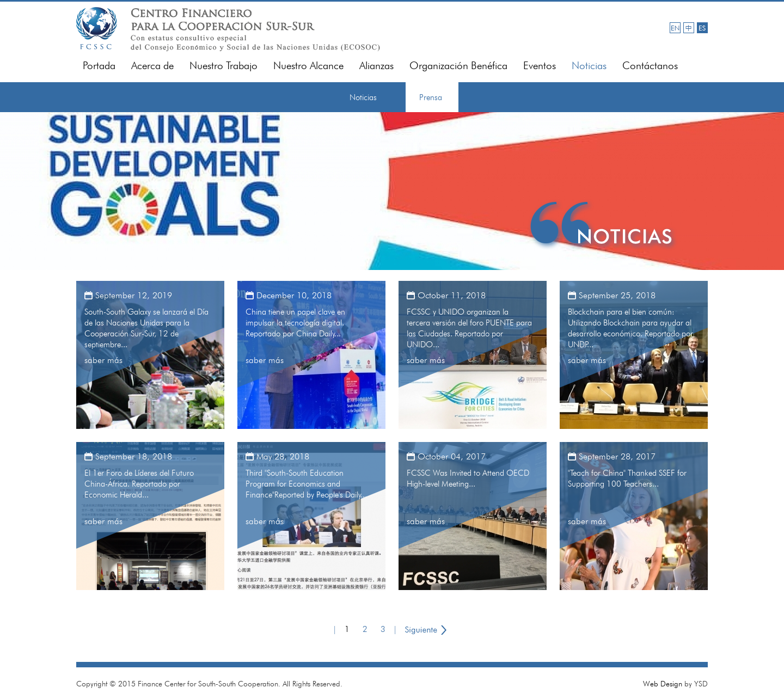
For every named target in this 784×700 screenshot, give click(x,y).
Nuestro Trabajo (223, 66)
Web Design (663, 684)
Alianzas (376, 66)
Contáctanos (650, 66)
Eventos (540, 66)
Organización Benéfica (458, 66)
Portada (99, 66)
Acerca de (152, 66)
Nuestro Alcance (308, 66)
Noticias (589, 66)
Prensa (431, 97)
